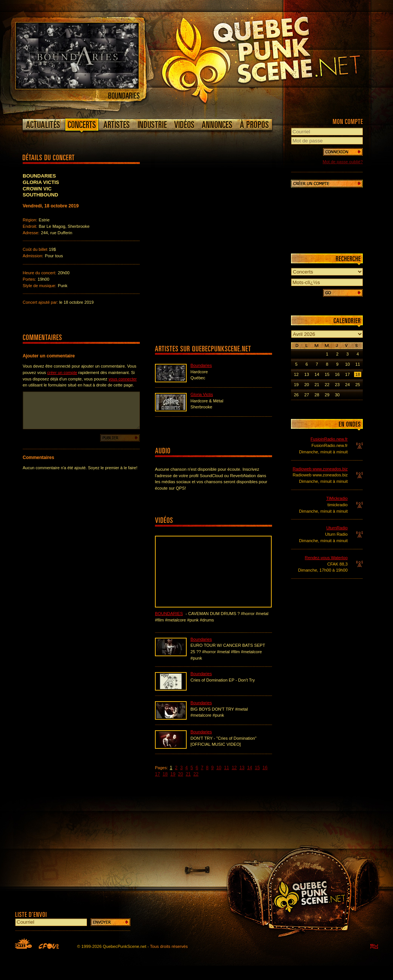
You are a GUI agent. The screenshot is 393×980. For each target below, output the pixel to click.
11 (227, 768)
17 (157, 774)
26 (296, 395)
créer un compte (62, 373)
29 (327, 395)
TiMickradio (337, 498)
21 (188, 774)
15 (257, 768)
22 (196, 774)
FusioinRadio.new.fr (329, 439)
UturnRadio (337, 528)
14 (250, 768)
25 (357, 385)
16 (265, 768)
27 (306, 395)
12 (234, 768)
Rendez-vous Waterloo (326, 558)
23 (337, 385)
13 (242, 768)
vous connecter (123, 379)
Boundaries (201, 365)
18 (165, 774)
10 (219, 768)
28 (317, 395)
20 (180, 774)
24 (347, 385)
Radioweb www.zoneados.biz (320, 469)
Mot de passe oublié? (343, 162)
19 (173, 774)
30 (337, 395)
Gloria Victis (202, 394)
